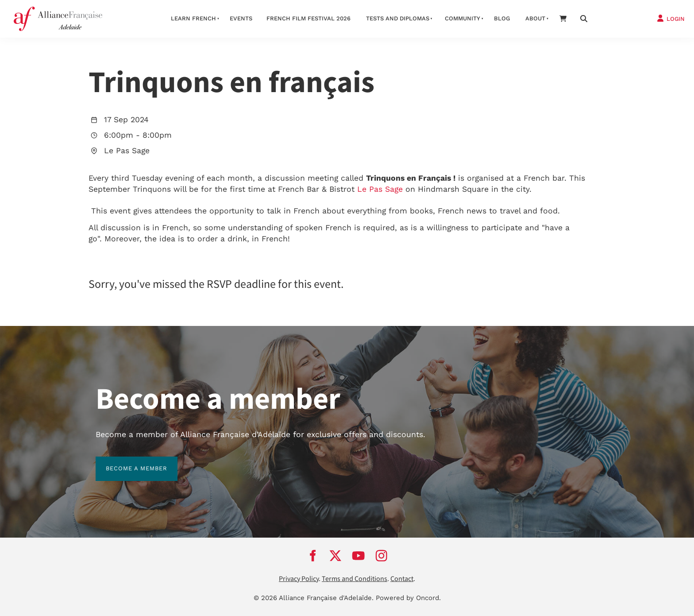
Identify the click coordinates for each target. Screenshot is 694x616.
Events (241, 18)
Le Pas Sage (380, 189)
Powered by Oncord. (408, 598)
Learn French (193, 18)
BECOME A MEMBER (126, 462)
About (535, 18)
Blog (502, 18)
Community (463, 18)
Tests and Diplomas (398, 18)
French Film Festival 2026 (308, 18)
